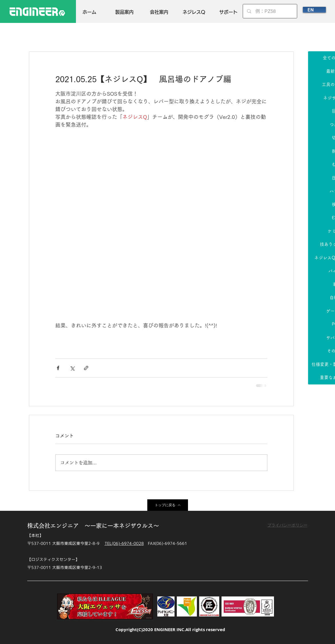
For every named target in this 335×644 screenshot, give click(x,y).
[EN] (314, 10)
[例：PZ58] (270, 11)
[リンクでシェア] (86, 368)
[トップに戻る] (168, 505)
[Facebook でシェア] (58, 368)
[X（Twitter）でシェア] (72, 368)
